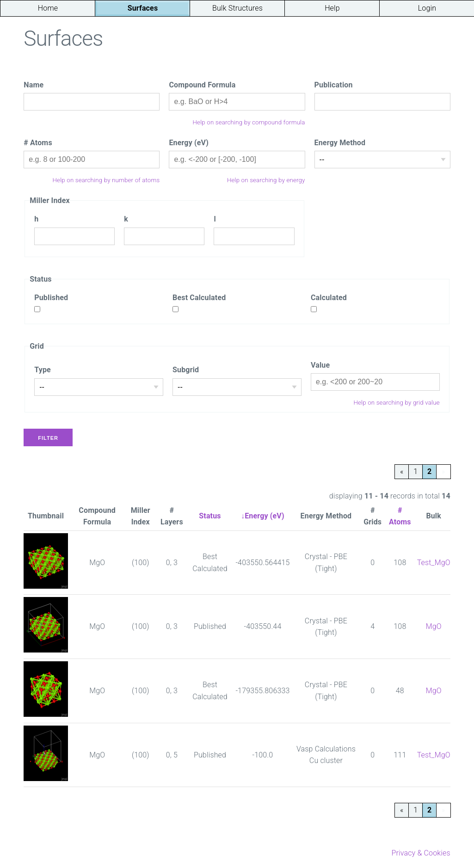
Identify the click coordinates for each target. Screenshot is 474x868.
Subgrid (186, 370)
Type (43, 370)
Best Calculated (199, 298)
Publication (334, 85)
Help (332, 8)
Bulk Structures (237, 8)
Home (48, 8)
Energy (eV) (189, 143)
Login (427, 8)
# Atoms (38, 143)
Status (210, 516)
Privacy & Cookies (421, 853)
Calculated (329, 298)
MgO (434, 626)
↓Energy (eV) (263, 516)
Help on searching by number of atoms (106, 180)
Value (320, 365)
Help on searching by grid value (396, 403)
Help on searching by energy (266, 180)
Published (51, 298)
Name (34, 85)
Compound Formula (202, 85)
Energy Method (340, 143)
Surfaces (143, 8)
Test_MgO (434, 563)
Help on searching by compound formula (249, 122)
